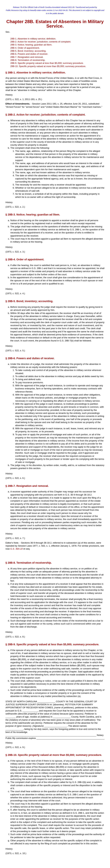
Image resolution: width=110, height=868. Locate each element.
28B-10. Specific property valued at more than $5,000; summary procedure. (48, 66)
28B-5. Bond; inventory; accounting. (28, 51)
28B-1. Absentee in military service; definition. (33, 39)
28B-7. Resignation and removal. (27, 57)
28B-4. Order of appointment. (25, 48)
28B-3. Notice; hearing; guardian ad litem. (31, 45)
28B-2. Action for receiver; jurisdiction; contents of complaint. (41, 42)
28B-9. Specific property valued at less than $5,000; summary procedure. (47, 63)
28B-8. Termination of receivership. (28, 60)
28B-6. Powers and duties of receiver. (29, 54)
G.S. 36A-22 (17, 549)
